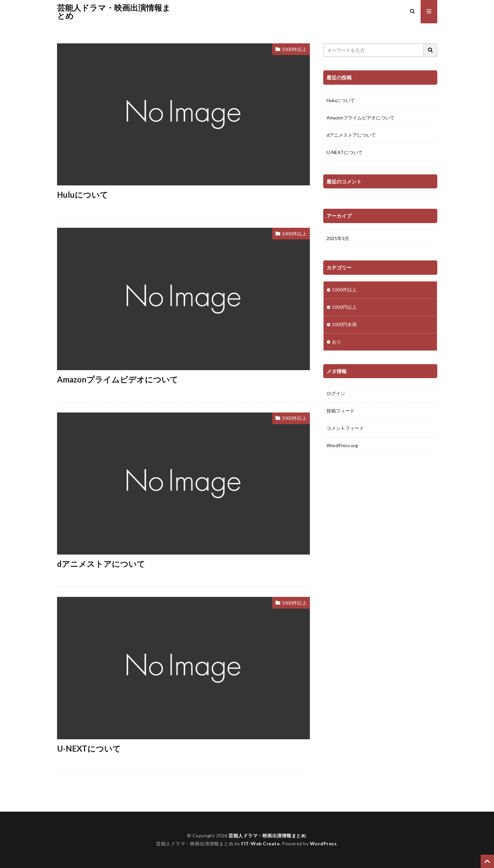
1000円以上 (344, 307)
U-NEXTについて (89, 748)
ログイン (336, 394)
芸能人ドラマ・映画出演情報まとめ (114, 12)
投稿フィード (341, 411)
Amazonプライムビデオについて (118, 379)
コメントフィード (345, 429)
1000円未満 (344, 325)
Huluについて (83, 195)
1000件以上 (294, 49)
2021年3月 (338, 239)
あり (337, 342)
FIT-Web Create (260, 843)
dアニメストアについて (101, 564)
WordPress (323, 843)
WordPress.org (342, 446)
